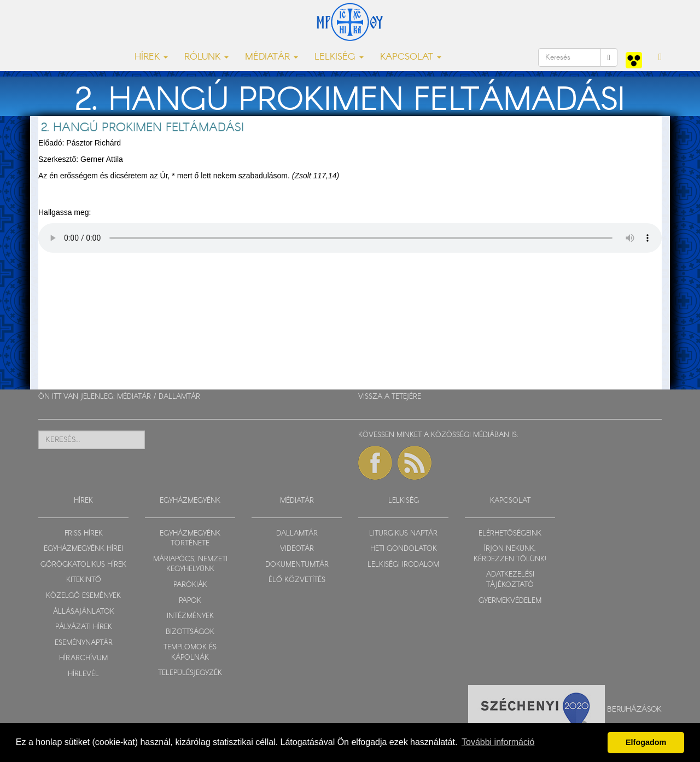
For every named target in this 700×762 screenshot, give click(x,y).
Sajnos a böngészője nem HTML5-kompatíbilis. (350, 238)
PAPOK (190, 601)
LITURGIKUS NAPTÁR (403, 534)
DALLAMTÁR (179, 397)
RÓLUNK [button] (206, 57)
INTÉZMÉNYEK (190, 616)
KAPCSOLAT (510, 501)
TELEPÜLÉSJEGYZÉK (190, 673)
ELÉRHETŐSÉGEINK (510, 534)
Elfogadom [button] (646, 742)
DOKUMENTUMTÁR (297, 565)
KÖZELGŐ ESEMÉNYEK (83, 596)
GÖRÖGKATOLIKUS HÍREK (83, 565)
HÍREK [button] (151, 57)
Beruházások (634, 709)
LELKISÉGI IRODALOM (403, 565)
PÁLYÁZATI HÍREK (84, 627)
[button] (660, 57)
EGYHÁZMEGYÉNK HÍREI (83, 549)
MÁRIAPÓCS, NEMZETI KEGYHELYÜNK (190, 565)
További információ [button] (498, 742)
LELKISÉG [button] (339, 57)
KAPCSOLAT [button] (411, 57)
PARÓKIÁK (190, 585)
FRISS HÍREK (84, 534)
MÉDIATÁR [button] (272, 57)
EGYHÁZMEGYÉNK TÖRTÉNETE (190, 539)
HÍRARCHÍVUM (83, 658)
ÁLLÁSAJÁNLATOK (84, 612)
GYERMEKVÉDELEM (510, 601)
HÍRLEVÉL (83, 674)
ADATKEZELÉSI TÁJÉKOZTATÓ (510, 580)
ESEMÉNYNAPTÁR (84, 643)
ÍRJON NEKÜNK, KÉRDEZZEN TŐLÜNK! (510, 554)
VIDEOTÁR (297, 549)
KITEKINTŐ (84, 580)
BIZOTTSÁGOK (190, 632)
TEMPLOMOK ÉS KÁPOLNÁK (190, 653)
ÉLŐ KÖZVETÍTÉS (297, 580)
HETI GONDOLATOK (404, 549)
